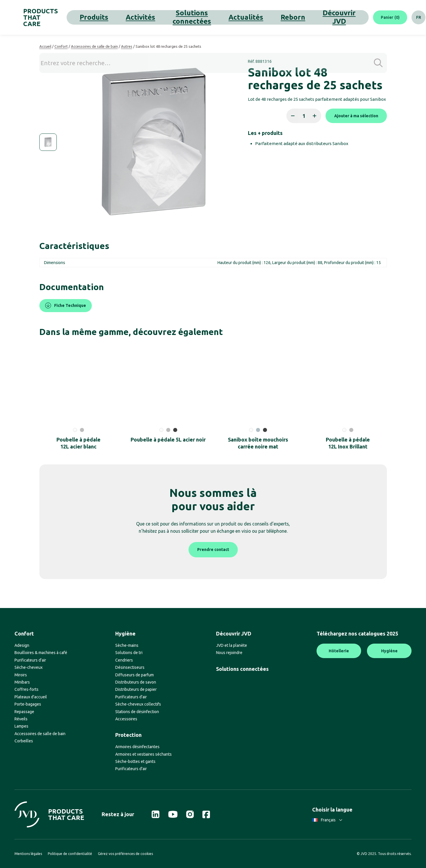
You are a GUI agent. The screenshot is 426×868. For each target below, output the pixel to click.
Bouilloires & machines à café (41, 653)
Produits (109, 17)
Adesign (22, 645)
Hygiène (125, 633)
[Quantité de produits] (304, 116)
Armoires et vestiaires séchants (143, 754)
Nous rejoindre (229, 653)
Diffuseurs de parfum (135, 675)
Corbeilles (24, 741)
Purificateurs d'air (30, 660)
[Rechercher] (404, 17)
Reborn (236, 17)
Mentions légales (28, 854)
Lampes (21, 726)
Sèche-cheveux (29, 667)
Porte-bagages (28, 704)
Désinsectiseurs (130, 667)
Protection (128, 735)
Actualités (211, 17)
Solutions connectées (172, 17)
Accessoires (126, 719)
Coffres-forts (26, 689)
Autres (127, 46)
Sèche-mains (127, 645)
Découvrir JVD (266, 17)
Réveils (21, 719)
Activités (134, 17)
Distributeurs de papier (136, 689)
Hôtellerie (339, 651)
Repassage (24, 712)
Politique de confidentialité (70, 854)
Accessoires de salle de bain (94, 46)
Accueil (45, 46)
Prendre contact (213, 550)
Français (327, 820)
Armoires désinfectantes (137, 747)
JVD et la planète (232, 645)
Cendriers (124, 660)
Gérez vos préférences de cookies (125, 854)
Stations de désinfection (137, 712)
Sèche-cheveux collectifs (138, 704)
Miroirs (21, 675)
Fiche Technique (66, 306)
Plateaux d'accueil (31, 697)
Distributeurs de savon (136, 682)
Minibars (22, 682)
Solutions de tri (129, 653)
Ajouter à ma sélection (356, 116)
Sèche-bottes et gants (135, 761)
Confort (61, 46)
